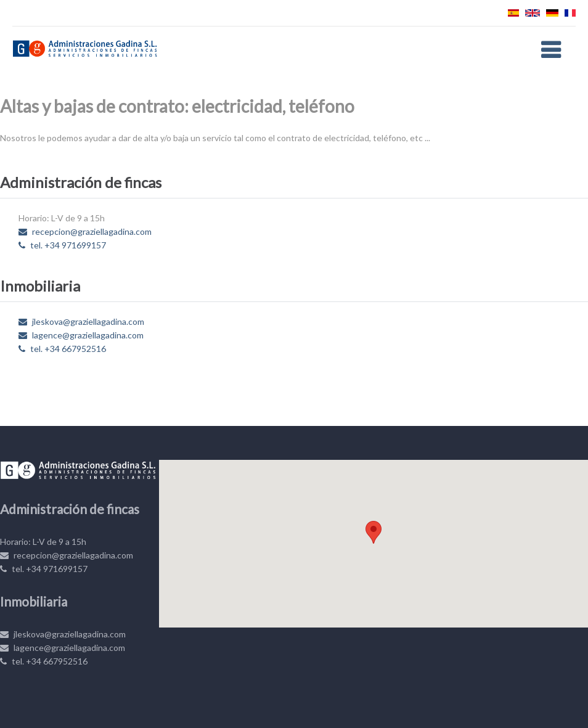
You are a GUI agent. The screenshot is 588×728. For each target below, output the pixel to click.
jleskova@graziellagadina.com (81, 321)
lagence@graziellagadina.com (81, 335)
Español (513, 13)
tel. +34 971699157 (62, 245)
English (533, 13)
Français (570, 13)
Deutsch (552, 13)
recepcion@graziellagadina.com (85, 231)
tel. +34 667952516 (62, 349)
